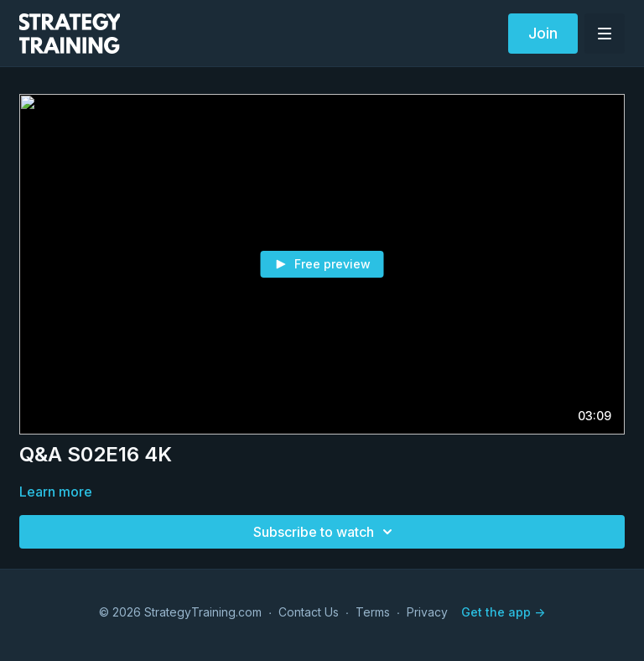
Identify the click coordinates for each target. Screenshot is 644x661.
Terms (373, 612)
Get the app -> (503, 612)
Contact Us (309, 612)
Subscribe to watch (325, 532)
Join (543, 33)
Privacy (427, 612)
